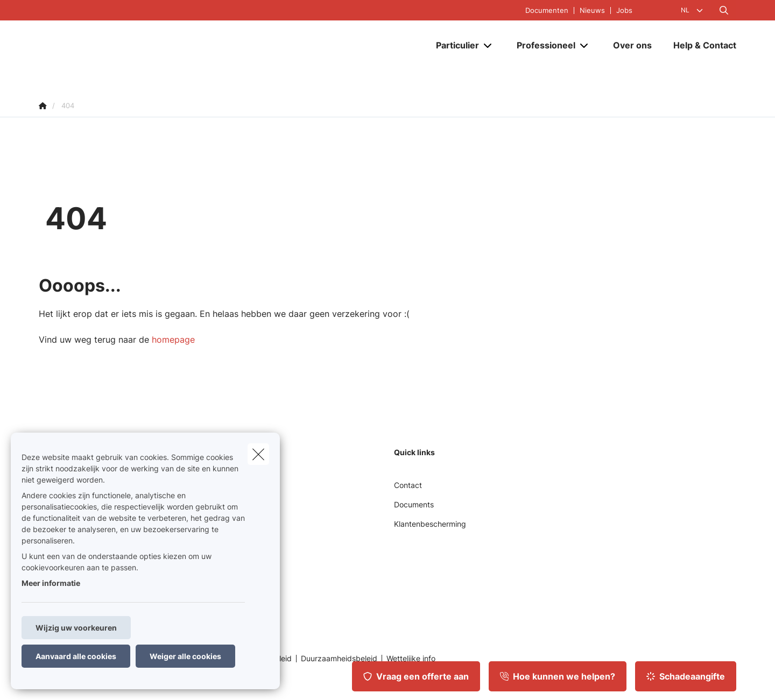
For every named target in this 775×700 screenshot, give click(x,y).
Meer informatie (51, 583)
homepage (173, 340)
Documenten (547, 10)
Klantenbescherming (430, 524)
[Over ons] (632, 52)
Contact (408, 485)
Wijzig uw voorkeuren (76, 628)
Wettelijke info (411, 659)
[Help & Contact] (699, 52)
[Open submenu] (488, 52)
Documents (414, 504)
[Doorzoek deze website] (724, 10)
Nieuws (592, 10)
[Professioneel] (542, 52)
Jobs (624, 10)
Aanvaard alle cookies (76, 656)
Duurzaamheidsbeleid (339, 659)
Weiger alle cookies (185, 656)
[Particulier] (453, 52)
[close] (258, 454)
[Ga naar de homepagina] (146, 52)
